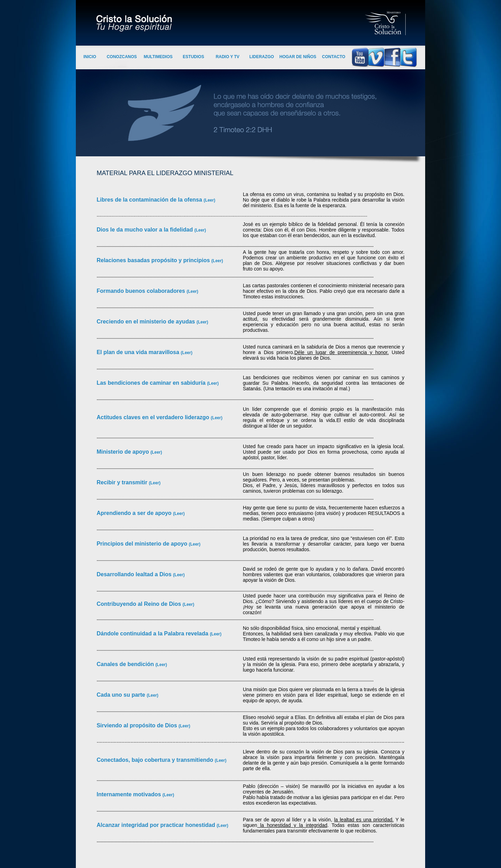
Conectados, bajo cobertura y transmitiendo (156, 760)
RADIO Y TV (228, 57)
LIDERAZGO (262, 57)
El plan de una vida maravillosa (139, 352)
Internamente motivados (130, 794)
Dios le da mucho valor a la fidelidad (146, 230)
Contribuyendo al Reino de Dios (140, 604)
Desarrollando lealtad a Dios (135, 574)
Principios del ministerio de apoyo (143, 544)
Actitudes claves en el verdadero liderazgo (154, 417)
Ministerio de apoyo (124, 452)
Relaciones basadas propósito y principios (154, 260)
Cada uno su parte (122, 695)
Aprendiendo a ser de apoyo (135, 513)
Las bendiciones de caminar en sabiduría (152, 383)
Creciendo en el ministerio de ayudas (147, 322)
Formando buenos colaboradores (142, 291)
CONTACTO (334, 57)
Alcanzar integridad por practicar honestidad (157, 825)
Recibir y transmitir (123, 482)
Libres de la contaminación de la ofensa (156, 200)
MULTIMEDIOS (158, 57)
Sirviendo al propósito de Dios (138, 725)
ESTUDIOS (193, 57)
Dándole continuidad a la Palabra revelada (153, 634)
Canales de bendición (126, 664)
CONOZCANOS (122, 57)
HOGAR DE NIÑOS (298, 57)
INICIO (90, 57)
